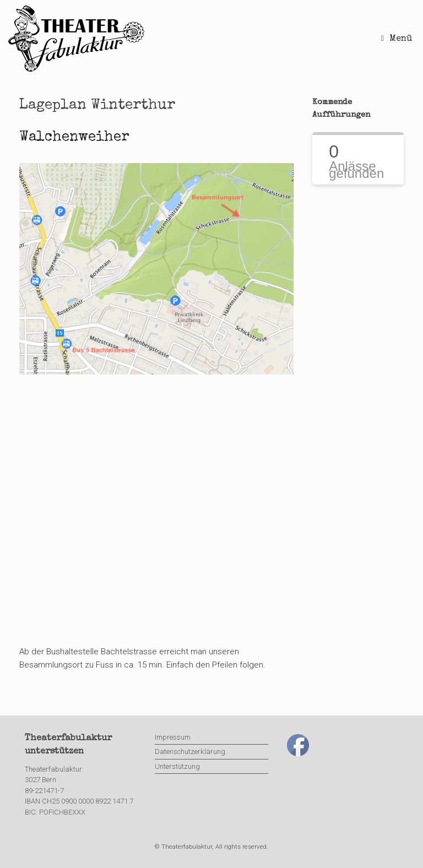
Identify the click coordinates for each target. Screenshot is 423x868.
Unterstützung (177, 766)
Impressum (173, 737)
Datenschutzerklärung (190, 752)
